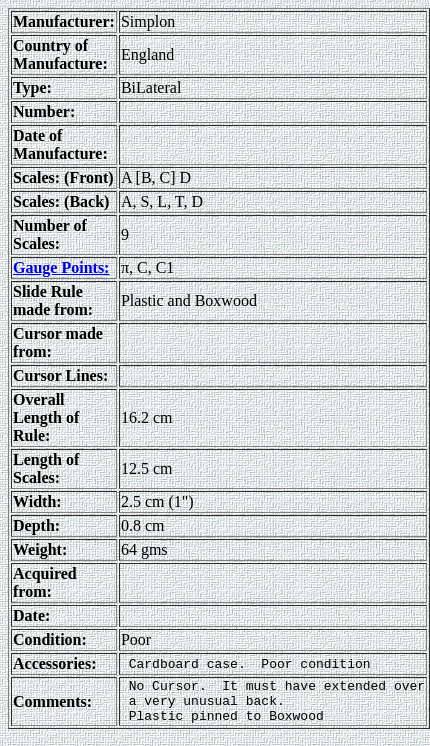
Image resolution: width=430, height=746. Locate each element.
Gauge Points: (61, 267)
